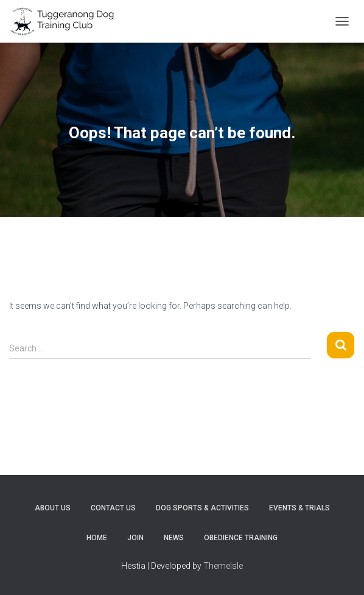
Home (97, 538)
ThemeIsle (223, 566)
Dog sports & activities (202, 508)
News (174, 538)
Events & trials (299, 508)
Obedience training (241, 538)
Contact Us (113, 508)
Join (135, 538)
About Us (53, 508)
